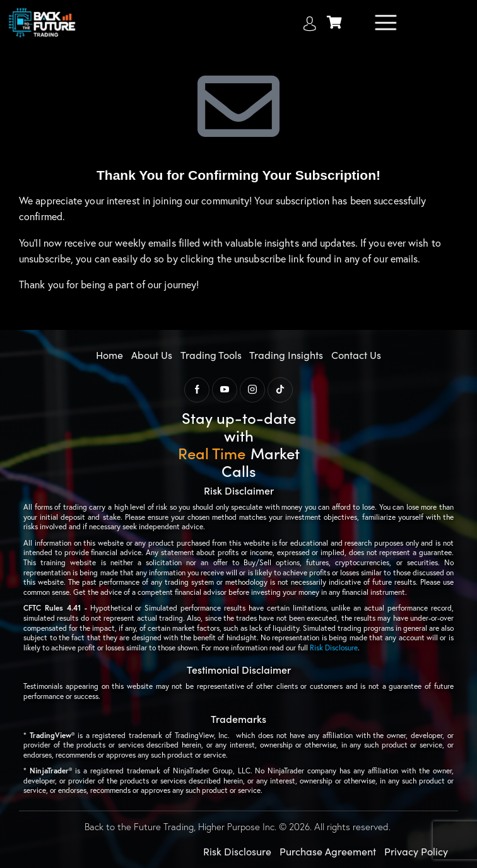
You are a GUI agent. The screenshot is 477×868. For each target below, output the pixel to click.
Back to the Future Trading (139, 827)
